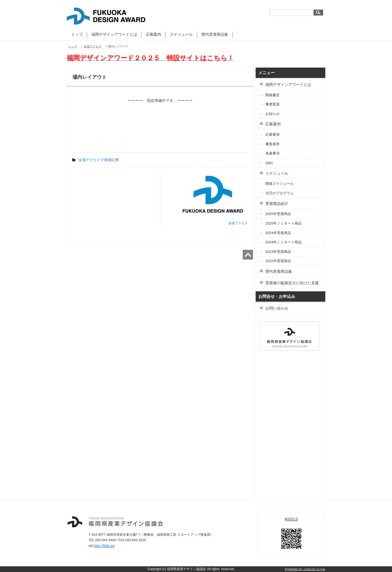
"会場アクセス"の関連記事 (98, 160)
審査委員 (272, 104)
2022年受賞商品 (278, 261)
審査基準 (272, 144)
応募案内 (154, 34)
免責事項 (272, 153)
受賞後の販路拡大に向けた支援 (292, 283)
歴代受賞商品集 (215, 34)
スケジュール (181, 34)
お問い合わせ (277, 308)
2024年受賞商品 (278, 233)
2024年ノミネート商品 (284, 242)
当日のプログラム (280, 193)
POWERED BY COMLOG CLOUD (305, 569)
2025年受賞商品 (278, 214)
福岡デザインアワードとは (114, 34)
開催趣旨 (272, 95)
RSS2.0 (291, 519)
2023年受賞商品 (278, 252)
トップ (77, 34)
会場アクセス (93, 46)
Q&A (269, 163)
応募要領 (272, 134)
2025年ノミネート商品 (284, 223)
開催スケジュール (280, 184)
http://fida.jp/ (104, 546)
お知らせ (272, 114)
